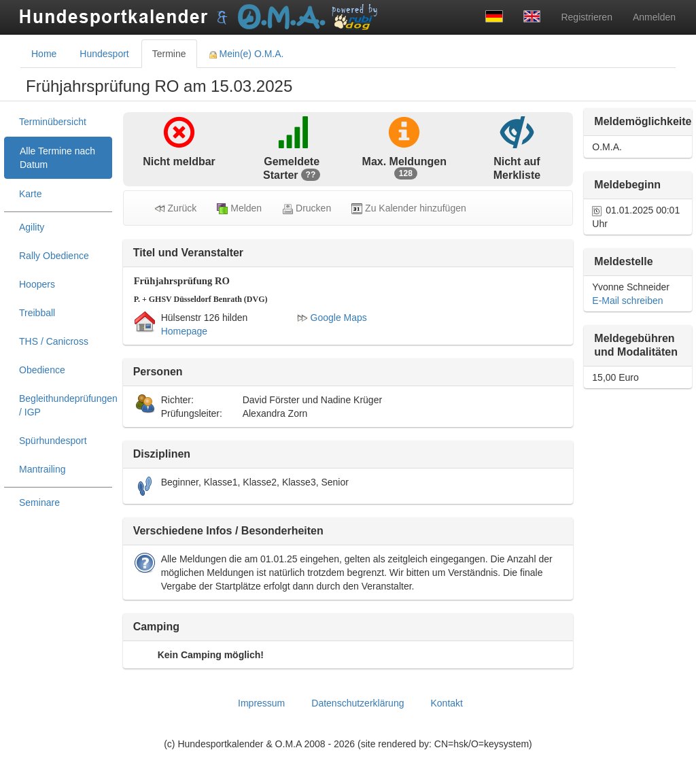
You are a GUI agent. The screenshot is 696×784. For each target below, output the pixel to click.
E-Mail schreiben (627, 301)
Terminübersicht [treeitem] (53, 122)
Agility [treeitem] (32, 227)
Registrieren (586, 17)
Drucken (307, 208)
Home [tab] (44, 54)
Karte (30, 194)
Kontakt (446, 703)
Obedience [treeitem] (42, 370)
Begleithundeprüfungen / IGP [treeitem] (66, 405)
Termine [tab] (169, 54)
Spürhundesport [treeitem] (53, 441)
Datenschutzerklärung (358, 703)
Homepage (185, 331)
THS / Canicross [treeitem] (54, 341)
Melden (239, 208)
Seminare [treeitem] (39, 502)
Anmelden (654, 17)
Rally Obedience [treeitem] (54, 256)
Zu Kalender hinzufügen (409, 208)
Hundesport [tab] (104, 54)
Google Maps (332, 318)
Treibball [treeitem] (37, 313)
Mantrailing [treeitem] (42, 469)
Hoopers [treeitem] (37, 284)
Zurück (176, 208)
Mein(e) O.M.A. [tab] (247, 54)
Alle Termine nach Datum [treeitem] (57, 158)
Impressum (261, 703)
